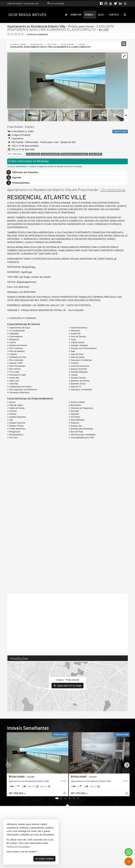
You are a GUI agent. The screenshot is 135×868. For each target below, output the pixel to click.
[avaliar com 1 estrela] (9, 34)
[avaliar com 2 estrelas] (12, 34)
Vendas (90, 14)
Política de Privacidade (18, 847)
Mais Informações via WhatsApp (29, 161)
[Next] (127, 765)
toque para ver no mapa (68, 685)
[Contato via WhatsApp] (129, 852)
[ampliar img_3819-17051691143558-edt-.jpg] (56, 81)
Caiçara (29, 127)
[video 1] (67, 623)
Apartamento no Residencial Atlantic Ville (36, 26)
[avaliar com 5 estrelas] (22, 34)
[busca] (125, 15)
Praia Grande (15, 127)
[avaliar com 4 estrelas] (19, 34)
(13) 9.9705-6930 (57, 4)
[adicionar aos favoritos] (63, 792)
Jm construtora (113, 189)
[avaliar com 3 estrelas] (16, 34)
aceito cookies (44, 859)
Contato (115, 14)
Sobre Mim (76, 14)
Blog (102, 14)
